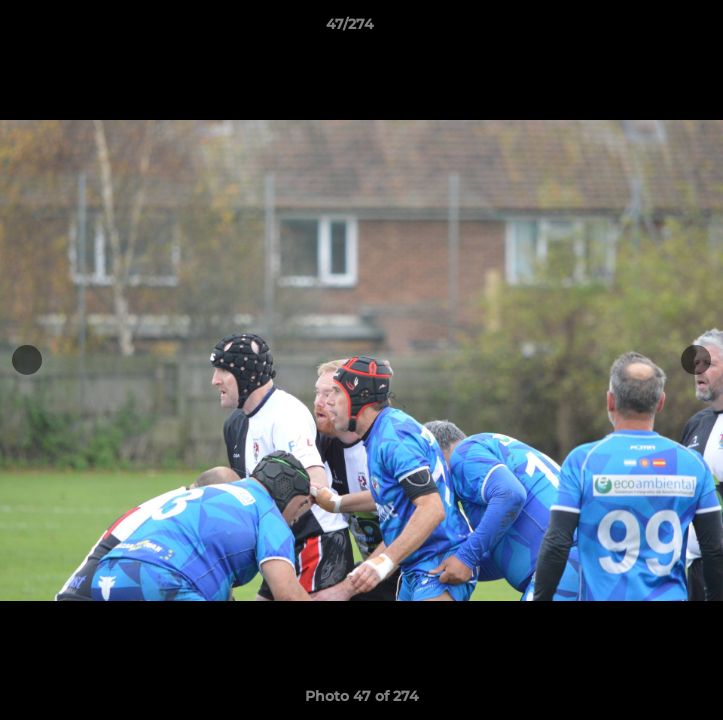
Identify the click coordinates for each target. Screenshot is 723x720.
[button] (651, 29)
